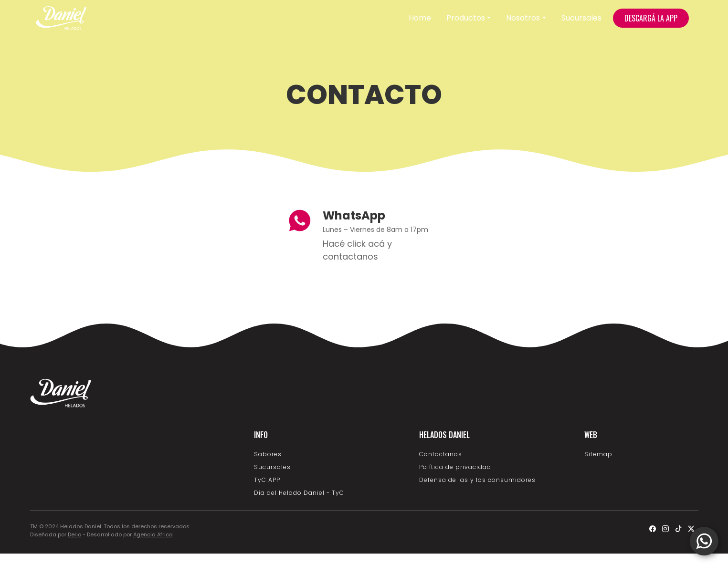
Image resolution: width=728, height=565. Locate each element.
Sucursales (581, 18)
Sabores (268, 454)
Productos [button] (466, 18)
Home (420, 18)
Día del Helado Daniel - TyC (299, 493)
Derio (74, 534)
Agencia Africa (153, 534)
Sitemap (598, 454)
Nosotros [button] (523, 18)
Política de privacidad (455, 467)
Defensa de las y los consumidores (477, 480)
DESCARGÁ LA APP (651, 18)
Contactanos (441, 454)
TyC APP (267, 480)
